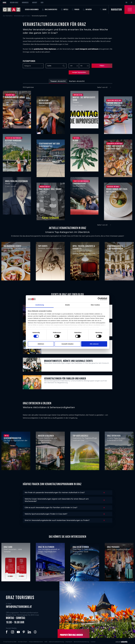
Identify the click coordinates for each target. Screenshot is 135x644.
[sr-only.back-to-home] (13, 10)
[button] (7, 632)
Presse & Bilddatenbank (42, 641)
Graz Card (8, 547)
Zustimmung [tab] (40, 305)
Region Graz (14, 3)
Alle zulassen (94, 344)
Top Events (43, 246)
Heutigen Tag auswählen (79, 72)
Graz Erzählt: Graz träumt (50, 189)
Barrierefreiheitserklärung (96, 641)
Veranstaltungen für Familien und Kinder (65, 378)
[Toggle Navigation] (122, 10)
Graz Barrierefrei (50, 10)
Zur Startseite (7, 16)
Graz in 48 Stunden (81, 547)
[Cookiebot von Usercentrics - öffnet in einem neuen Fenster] (99, 299)
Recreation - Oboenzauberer (45, 102)
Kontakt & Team (26, 641)
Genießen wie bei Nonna (15, 97)
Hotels (65, 10)
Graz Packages (113, 547)
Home (5, 3)
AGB (54, 641)
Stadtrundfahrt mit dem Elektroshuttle (49, 145)
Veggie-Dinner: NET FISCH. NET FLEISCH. (117, 190)
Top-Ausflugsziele (80, 436)
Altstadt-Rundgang (13, 140)
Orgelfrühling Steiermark (16, 181)
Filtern (102, 66)
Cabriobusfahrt (79, 184)
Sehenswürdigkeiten (12, 438)
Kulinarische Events (12, 246)
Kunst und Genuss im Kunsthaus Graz (115, 147)
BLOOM (75, 140)
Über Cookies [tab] (95, 305)
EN (126, 3)
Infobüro (87, 10)
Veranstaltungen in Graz (22, 16)
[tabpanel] (67, 156)
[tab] (58, 81)
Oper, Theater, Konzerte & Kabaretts (84, 247)
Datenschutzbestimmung (66, 641)
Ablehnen (41, 344)
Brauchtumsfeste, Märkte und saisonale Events (68, 361)
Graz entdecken (114, 436)
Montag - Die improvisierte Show (84, 99)
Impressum (81, 641)
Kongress (25, 3)
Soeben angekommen (32, 10)
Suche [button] (103, 10)
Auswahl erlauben (67, 344)
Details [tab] (68, 305)
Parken (76, 10)
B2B (42, 3)
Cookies (110, 641)
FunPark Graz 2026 (114, 103)
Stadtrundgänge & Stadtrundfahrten (115, 247)
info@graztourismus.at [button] (19, 607)
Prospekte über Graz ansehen (71, 635)
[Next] (111, 87)
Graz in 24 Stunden (46, 547)
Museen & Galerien (46, 436)
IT (132, 3)
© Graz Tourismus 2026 (11, 641)
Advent (35, 3)
